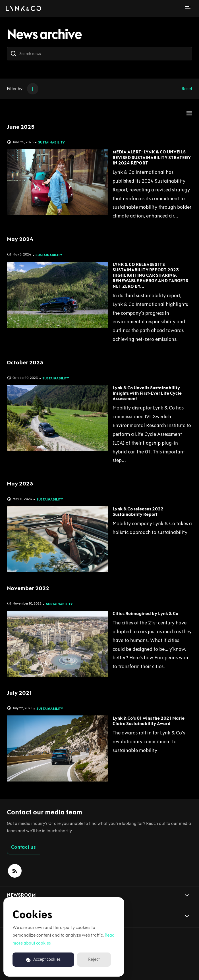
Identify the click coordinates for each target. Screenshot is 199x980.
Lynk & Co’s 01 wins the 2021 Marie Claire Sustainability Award (149, 721)
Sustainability (51, 142)
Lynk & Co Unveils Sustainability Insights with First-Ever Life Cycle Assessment (147, 393)
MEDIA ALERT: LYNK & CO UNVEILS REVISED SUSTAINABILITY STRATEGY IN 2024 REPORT (152, 157)
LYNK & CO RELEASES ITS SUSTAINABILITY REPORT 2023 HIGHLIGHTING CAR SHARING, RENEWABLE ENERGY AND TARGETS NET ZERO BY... (150, 275)
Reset (187, 89)
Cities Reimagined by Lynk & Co (145, 613)
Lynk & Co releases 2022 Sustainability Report (138, 512)
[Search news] (100, 54)
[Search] (14, 54)
